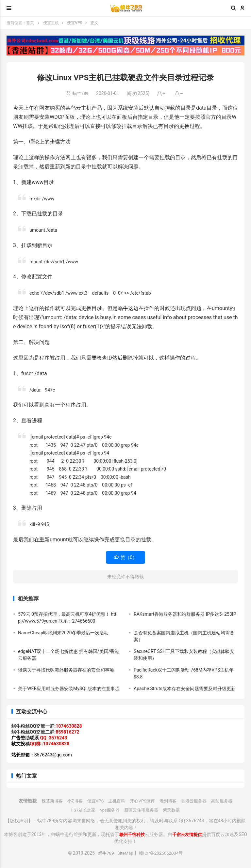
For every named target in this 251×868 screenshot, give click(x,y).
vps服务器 (109, 810)
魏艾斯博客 (47, 801)
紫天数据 (174, 810)
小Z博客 (71, 801)
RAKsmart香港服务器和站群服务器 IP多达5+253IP (185, 614)
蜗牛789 (81, 93)
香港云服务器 (197, 801)
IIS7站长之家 (81, 810)
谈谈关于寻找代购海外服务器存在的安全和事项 (66, 670)
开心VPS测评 (142, 801)
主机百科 (115, 801)
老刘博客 (170, 801)
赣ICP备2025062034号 (162, 853)
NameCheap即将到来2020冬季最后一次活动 (63, 633)
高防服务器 (227, 801)
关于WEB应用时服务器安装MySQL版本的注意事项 (69, 689)
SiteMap (124, 853)
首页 (30, 23)
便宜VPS (75, 23)
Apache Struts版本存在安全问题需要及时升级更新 (185, 689)
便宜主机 (51, 23)
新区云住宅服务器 (142, 810)
